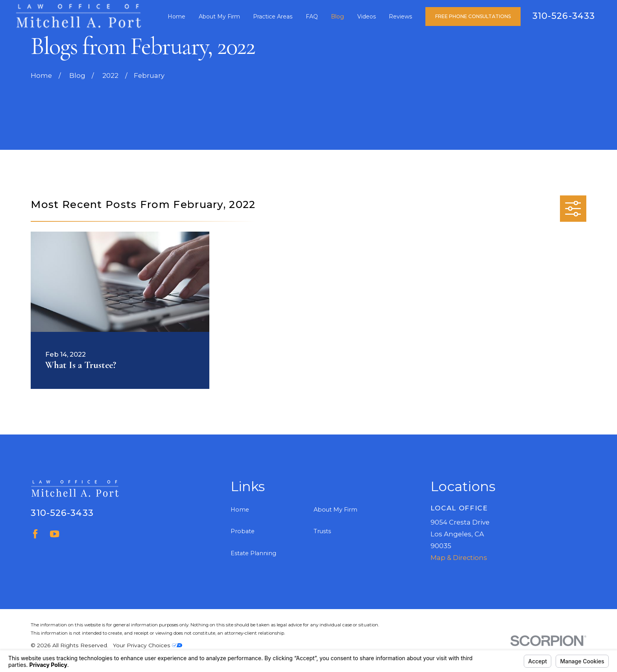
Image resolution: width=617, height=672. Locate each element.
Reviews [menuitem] (400, 17)
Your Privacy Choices (148, 645)
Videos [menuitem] (367, 17)
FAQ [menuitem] (312, 17)
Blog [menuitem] (337, 17)
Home (240, 510)
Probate (243, 531)
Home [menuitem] (176, 17)
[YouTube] (54, 534)
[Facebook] (35, 534)
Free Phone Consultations (473, 16)
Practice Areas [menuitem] (273, 17)
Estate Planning (253, 553)
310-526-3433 (564, 16)
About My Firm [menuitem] (219, 17)
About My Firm (335, 510)
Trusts (322, 531)
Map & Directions (459, 558)
